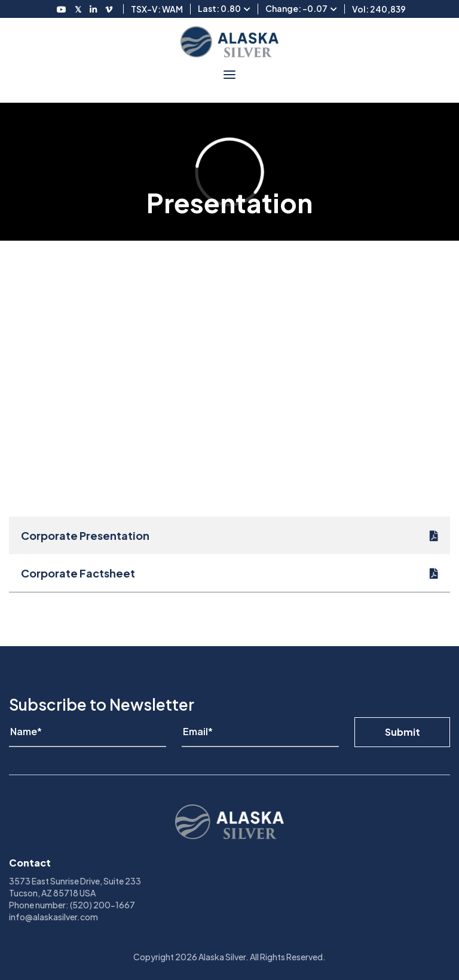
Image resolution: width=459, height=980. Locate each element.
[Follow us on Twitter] (78, 9)
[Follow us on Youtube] (62, 9)
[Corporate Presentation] (229, 535)
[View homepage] (229, 42)
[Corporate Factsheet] (229, 573)
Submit (403, 732)
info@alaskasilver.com (53, 917)
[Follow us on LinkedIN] (93, 9)
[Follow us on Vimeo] (109, 9)
